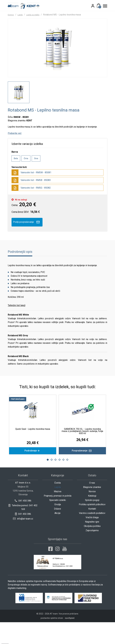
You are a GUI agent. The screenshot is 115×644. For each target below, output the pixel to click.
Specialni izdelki (58, 522)
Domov (11, 14)
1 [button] (48, 482)
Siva (36, 179)
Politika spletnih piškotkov (92, 526)
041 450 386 (23, 522)
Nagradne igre (92, 544)
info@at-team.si (23, 540)
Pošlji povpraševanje (27, 243)
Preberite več (15, 154)
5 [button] (63, 482)
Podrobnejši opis (21, 272)
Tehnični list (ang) (17, 326)
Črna (26, 179)
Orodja (58, 526)
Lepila (22, 14)
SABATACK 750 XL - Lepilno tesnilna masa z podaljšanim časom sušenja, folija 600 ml (82, 452)
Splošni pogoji (92, 522)
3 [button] (55, 482)
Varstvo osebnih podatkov (92, 535)
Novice (92, 513)
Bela (16, 179)
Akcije (57, 535)
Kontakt (92, 531)
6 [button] (67, 482)
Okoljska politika (92, 548)
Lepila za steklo (36, 14)
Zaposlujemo (92, 552)
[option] (19, 113)
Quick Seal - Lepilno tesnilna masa (33, 450)
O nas (92, 505)
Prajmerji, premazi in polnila (58, 518)
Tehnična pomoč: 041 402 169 (23, 529)
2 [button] (52, 482)
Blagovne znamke (92, 509)
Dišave (57, 531)
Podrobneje (33, 472)
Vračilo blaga (92, 539)
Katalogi (92, 518)
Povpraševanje (82, 472)
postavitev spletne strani (52, 640)
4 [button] (60, 482)
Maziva (58, 513)
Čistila (57, 505)
